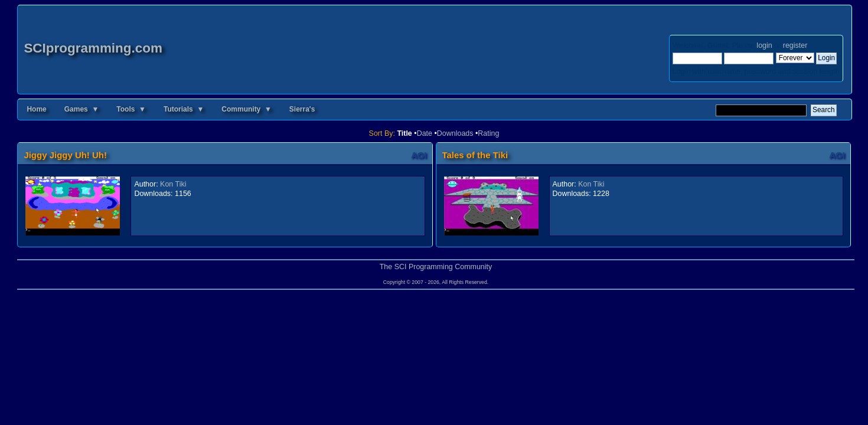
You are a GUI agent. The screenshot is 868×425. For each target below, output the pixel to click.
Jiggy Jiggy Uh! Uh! (65, 155)
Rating (488, 133)
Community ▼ (247, 109)
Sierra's (302, 109)
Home (36, 109)
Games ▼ (82, 109)
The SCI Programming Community (436, 267)
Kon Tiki (173, 184)
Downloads (455, 133)
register (795, 45)
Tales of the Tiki (475, 155)
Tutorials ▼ (184, 109)
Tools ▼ (131, 109)
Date (425, 133)
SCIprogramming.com (93, 48)
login (764, 45)
